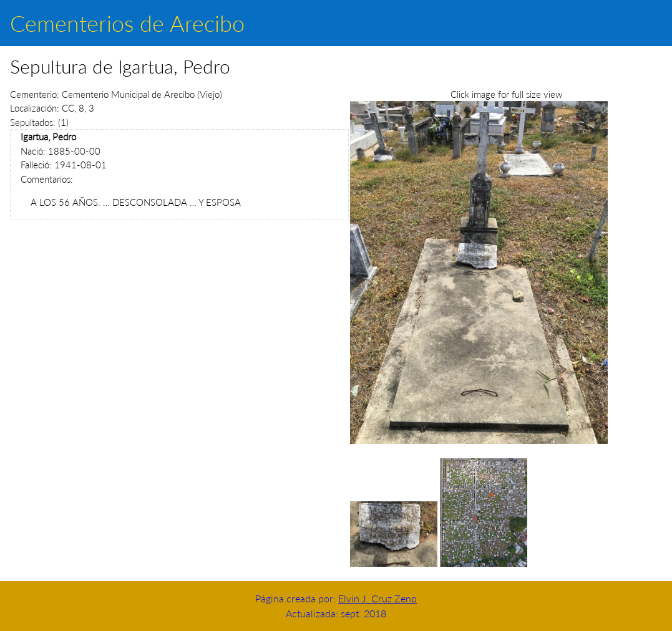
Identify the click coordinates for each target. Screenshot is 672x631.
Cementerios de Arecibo (127, 23)
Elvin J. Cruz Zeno (377, 598)
